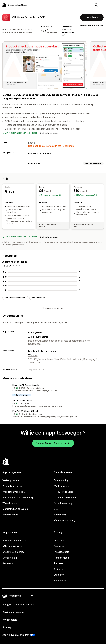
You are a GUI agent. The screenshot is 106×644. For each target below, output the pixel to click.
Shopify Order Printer (22, 401)
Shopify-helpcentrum (14, 540)
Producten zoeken (13, 486)
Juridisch (59, 575)
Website (33, 355)
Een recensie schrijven (15, 298)
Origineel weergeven (49, 133)
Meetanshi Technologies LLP (68, 32)
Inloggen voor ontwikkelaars (18, 604)
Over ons (59, 540)
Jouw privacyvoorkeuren (16, 635)
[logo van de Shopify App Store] (15, 5)
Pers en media (62, 558)
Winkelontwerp (11, 503)
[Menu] (102, 5)
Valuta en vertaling (65, 520)
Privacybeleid (36, 332)
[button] (53, 390)
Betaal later (35, 164)
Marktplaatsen (62, 486)
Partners (59, 563)
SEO (56, 509)
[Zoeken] (96, 5)
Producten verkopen (14, 492)
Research (8, 563)
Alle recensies (38, 298)
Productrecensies (64, 492)
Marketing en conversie (15, 509)
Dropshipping (61, 480)
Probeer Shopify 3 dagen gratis (53, 443)
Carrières (59, 546)
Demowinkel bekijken (92, 26)
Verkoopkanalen (11, 480)
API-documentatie (38, 337)
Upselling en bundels (66, 498)
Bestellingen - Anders (40, 153)
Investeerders (62, 552)
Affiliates (59, 569)
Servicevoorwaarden (14, 612)
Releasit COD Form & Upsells (26, 385)
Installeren (92, 17)
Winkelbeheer (10, 515)
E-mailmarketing (63, 503)
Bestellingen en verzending (18, 498)
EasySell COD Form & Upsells (26, 411)
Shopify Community (13, 552)
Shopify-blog (10, 558)
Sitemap (7, 627)
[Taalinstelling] (21, 596)
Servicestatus (62, 581)
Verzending (60, 515)
